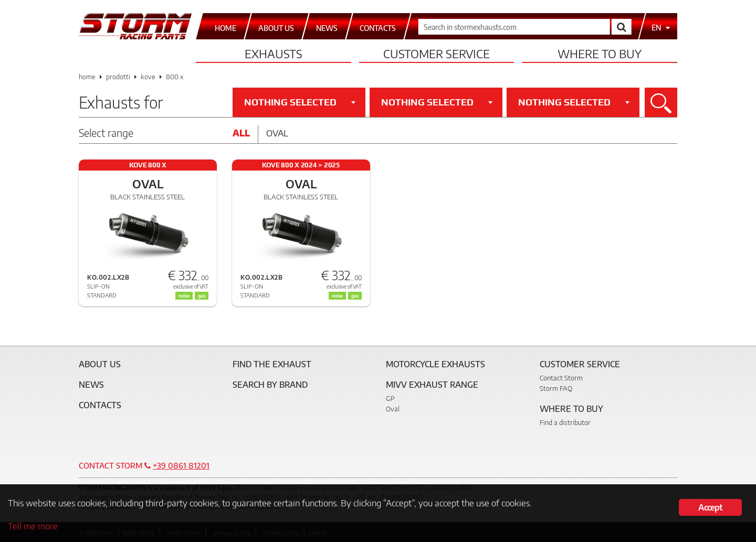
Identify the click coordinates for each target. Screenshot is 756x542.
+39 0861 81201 (181, 465)
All (241, 133)
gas (202, 296)
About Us (100, 364)
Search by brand (270, 385)
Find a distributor (565, 422)
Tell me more (33, 526)
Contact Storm (561, 378)
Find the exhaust (272, 364)
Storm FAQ (556, 388)
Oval (277, 133)
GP (390, 398)
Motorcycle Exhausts (435, 364)
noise (184, 296)
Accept (710, 507)
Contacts (100, 405)
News (91, 385)
